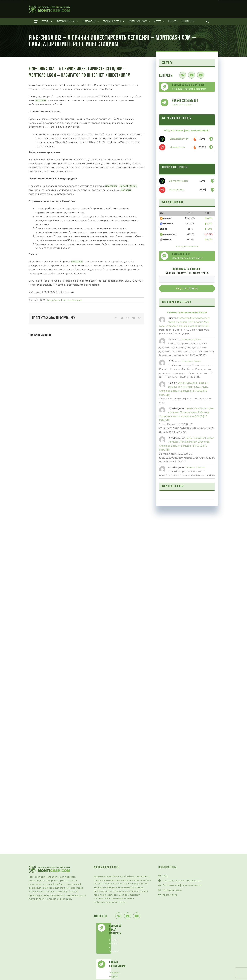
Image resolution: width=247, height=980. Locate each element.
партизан (41, 100)
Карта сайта (170, 895)
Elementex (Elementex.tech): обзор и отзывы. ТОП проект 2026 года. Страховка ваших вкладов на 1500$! (185, 322)
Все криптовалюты (187, 246)
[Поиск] (208, 22)
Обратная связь (172, 890)
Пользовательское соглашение (182, 881)
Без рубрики (54, 300)
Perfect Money (128, 186)
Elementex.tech (179, 139)
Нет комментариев (72, 300)
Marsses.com (177, 147)
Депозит (126, 190)
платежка (111, 186)
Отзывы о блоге (191, 339)
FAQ (165, 876)
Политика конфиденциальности (182, 885)
